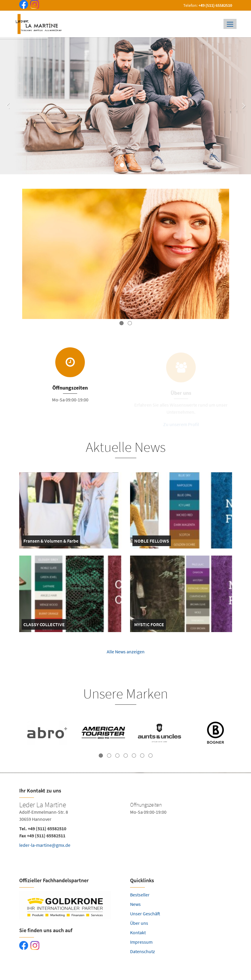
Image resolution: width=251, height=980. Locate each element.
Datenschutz (142, 951)
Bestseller (140, 895)
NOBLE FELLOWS (152, 542)
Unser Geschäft (145, 914)
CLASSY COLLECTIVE (44, 626)
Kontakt (138, 932)
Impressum (141, 942)
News (135, 904)
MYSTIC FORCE (149, 626)
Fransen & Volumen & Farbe (51, 542)
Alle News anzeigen (126, 655)
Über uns (139, 923)
